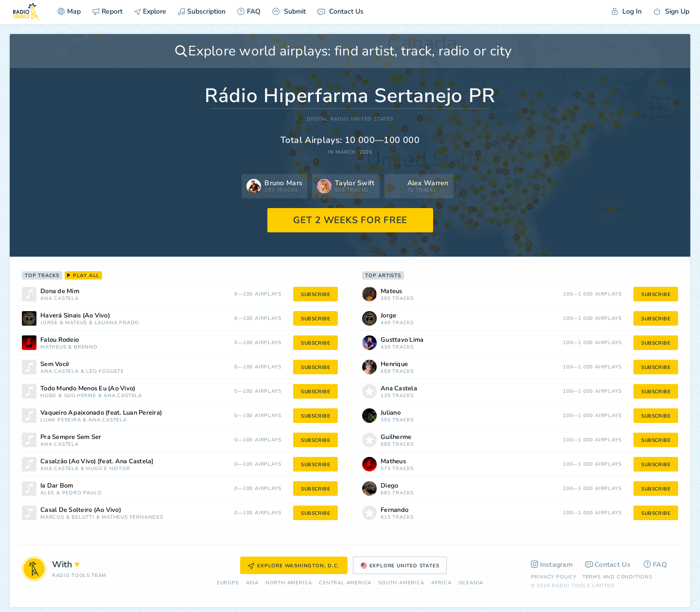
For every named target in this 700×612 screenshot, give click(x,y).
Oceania (471, 583)
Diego (389, 486)
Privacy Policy (554, 577)
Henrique (394, 364)
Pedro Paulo (82, 493)
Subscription (202, 11)
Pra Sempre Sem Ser (71, 437)
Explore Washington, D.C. (294, 566)
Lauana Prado (117, 323)
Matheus (53, 347)
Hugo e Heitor (108, 469)
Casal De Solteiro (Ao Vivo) (81, 510)
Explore (150, 11)
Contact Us (341, 11)
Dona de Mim (60, 291)
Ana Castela (60, 299)
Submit (289, 11)
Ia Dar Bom (57, 486)
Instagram (552, 565)
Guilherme (80, 396)
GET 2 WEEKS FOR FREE (350, 220)
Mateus (76, 323)
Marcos (52, 517)
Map (69, 11)
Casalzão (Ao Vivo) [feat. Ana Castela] (97, 462)
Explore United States (400, 566)
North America (289, 583)
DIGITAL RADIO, (328, 119)
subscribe (315, 295)
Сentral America (345, 583)
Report (107, 11)
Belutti (83, 517)
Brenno (86, 347)
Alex (47, 493)
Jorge (49, 323)
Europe (228, 583)
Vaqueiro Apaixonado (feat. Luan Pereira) (101, 413)
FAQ (249, 11)
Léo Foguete (105, 372)
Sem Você (55, 364)
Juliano (391, 413)
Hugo (48, 396)
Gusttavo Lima (402, 340)
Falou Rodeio (60, 340)
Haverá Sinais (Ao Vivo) (75, 316)
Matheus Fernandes (132, 517)
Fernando (394, 510)
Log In (627, 11)
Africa (441, 583)
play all (83, 276)
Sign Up (671, 11)
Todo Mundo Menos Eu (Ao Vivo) (88, 389)
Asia (252, 583)
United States (372, 119)
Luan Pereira (61, 420)
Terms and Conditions (617, 577)
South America (401, 583)
